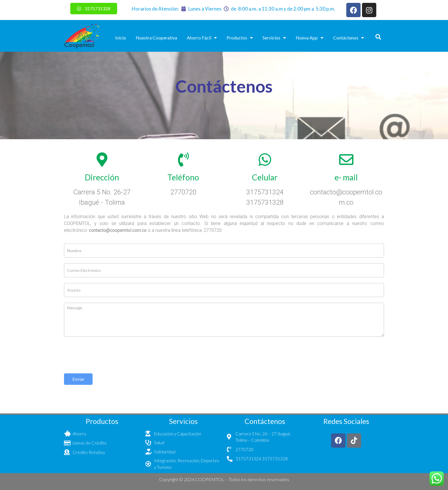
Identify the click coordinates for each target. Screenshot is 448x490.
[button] (378, 37)
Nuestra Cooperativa (156, 38)
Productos (240, 38)
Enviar (78, 379)
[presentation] (107, 354)
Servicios (274, 38)
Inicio (121, 38)
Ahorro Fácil (202, 38)
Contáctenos (349, 38)
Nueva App (310, 38)
